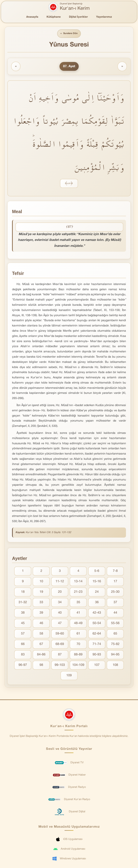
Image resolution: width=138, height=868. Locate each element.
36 (97, 602)
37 (115, 602)
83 (23, 655)
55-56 (115, 623)
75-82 (115, 644)
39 (41, 613)
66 (23, 644)
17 (115, 581)
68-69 (60, 644)
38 (23, 613)
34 (60, 602)
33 (41, 602)
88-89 (78, 655)
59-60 (60, 634)
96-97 (23, 665)
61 (78, 634)
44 (115, 613)
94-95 (115, 655)
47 (60, 623)
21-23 (78, 592)
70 (78, 644)
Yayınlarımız (104, 17)
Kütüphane (54, 17)
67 (41, 644)
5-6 (97, 571)
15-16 (97, 581)
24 (97, 592)
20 (60, 592)
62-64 (97, 634)
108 (115, 665)
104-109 (78, 665)
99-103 (60, 665)
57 (23, 634)
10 (41, 581)
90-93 (97, 655)
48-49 (78, 623)
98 (41, 665)
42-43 (97, 613)
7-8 (115, 571)
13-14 (78, 581)
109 (69, 676)
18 (23, 592)
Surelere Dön (69, 34)
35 (78, 602)
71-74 (97, 644)
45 (23, 623)
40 (60, 613)
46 (41, 623)
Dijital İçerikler (78, 17)
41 (78, 613)
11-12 (60, 581)
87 (60, 655)
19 (41, 592)
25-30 (115, 592)
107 (97, 665)
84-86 (41, 655)
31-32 (23, 602)
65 (115, 634)
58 (41, 634)
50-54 (97, 623)
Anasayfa (32, 17)
